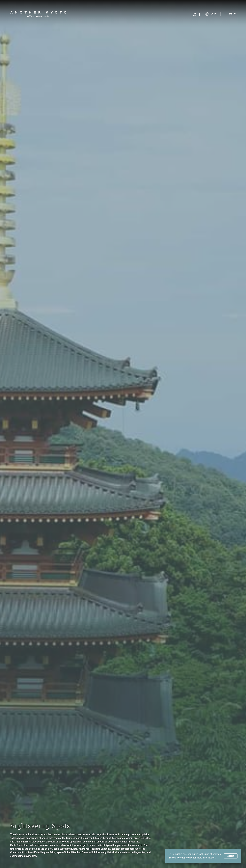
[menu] (213, 14)
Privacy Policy (185, 858)
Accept (231, 856)
